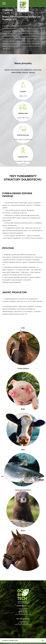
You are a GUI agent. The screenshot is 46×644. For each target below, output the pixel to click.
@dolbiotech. (25, 614)
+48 (21, 623)
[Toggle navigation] (4, 4)
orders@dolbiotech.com (25, 624)
